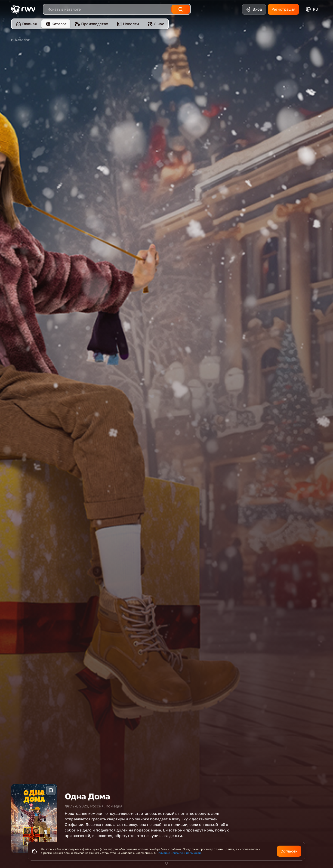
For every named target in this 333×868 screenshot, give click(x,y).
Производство (91, 24)
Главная (26, 24)
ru (312, 9)
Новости (128, 24)
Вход (254, 9)
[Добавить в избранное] (51, 779)
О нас (156, 24)
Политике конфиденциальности (179, 853)
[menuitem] (26, 24)
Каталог (56, 24)
